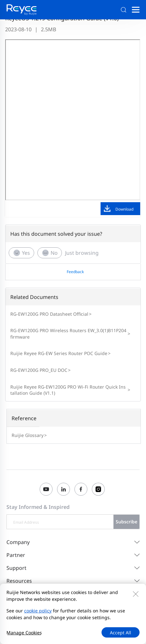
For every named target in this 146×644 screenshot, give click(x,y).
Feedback (75, 272)
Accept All (121, 633)
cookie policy (38, 611)
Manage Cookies (24, 633)
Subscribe (127, 522)
